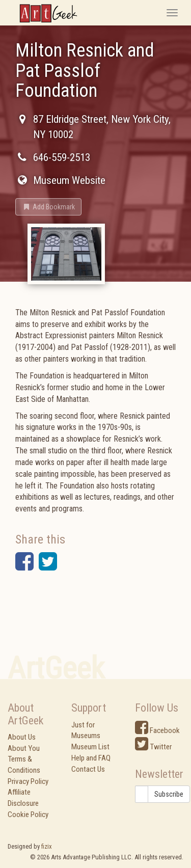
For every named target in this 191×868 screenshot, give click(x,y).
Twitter (153, 747)
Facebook (157, 730)
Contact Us (88, 769)
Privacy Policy (28, 781)
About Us (22, 737)
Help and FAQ (91, 758)
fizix (47, 846)
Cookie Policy (28, 815)
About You (24, 748)
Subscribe (169, 794)
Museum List (90, 747)
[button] (48, 207)
